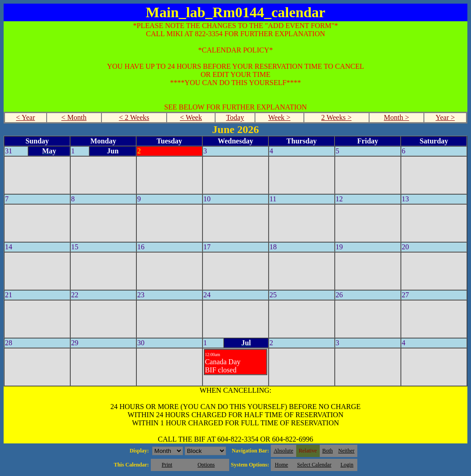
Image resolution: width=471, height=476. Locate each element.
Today (235, 117)
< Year (25, 117)
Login (347, 465)
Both (328, 451)
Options (206, 465)
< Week (191, 117)
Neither (346, 451)
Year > (445, 117)
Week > (279, 117)
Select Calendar (314, 465)
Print (167, 465)
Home (281, 465)
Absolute (283, 451)
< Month (74, 117)
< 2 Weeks (134, 117)
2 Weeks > (336, 117)
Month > (397, 117)
